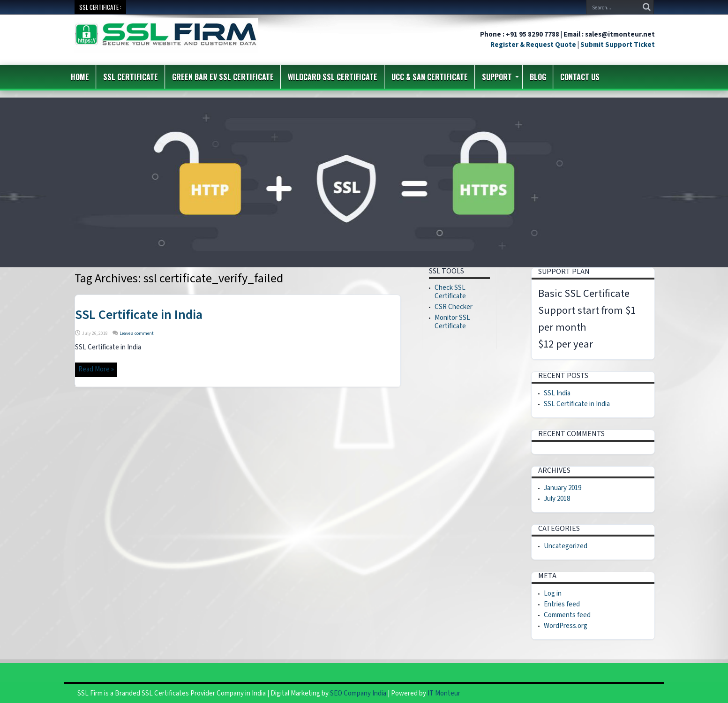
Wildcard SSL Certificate (333, 77)
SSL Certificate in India (139, 315)
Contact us (580, 77)
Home (80, 77)
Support (500, 77)
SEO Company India (358, 693)
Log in (553, 593)
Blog (538, 77)
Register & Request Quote (533, 45)
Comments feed (567, 615)
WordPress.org (566, 626)
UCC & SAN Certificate (430, 77)
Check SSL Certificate (450, 292)
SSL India (557, 393)
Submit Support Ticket (618, 45)
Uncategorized (566, 546)
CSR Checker (454, 307)
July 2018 (557, 499)
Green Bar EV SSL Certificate (223, 77)
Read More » (96, 369)
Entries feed (562, 604)
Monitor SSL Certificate (452, 322)
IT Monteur (444, 693)
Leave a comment (137, 333)
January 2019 (563, 488)
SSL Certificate (131, 77)
